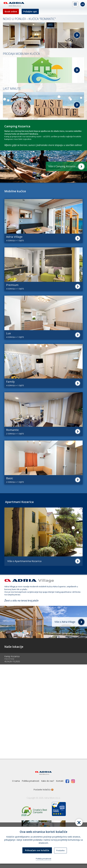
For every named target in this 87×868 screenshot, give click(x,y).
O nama (16, 781)
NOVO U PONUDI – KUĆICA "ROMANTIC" (29, 19)
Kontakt (60, 781)
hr (83, 4)
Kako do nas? (48, 781)
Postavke (60, 850)
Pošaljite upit (30, 11)
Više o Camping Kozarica (62, 166)
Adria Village (10, 586)
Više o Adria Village (65, 622)
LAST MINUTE (12, 89)
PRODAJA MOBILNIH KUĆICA (21, 54)
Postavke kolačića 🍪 (43, 790)
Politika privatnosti (30, 781)
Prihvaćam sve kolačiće (37, 850)
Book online (11, 11)
